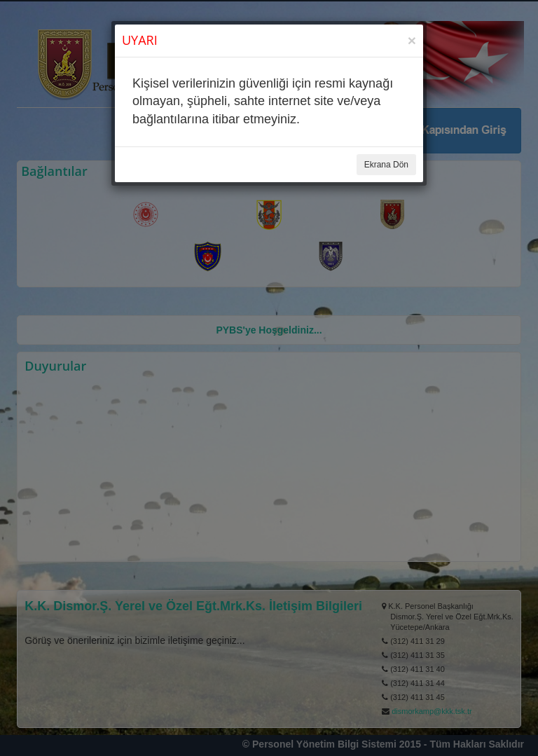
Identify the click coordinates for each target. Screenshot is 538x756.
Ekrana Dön (386, 165)
